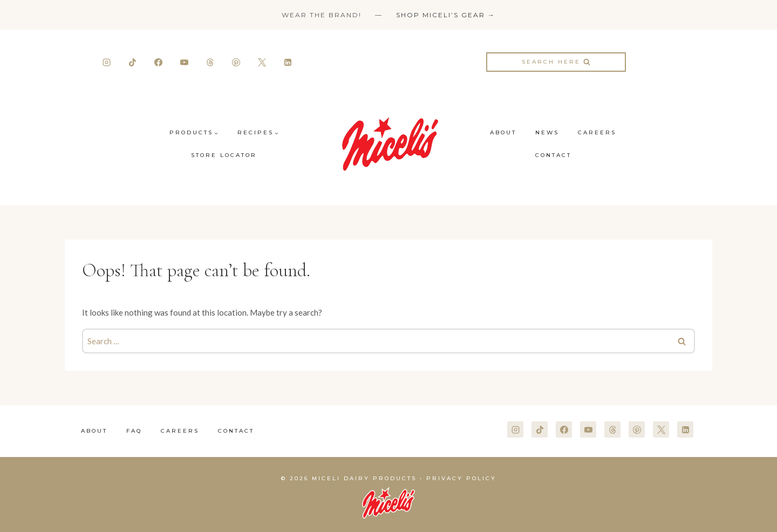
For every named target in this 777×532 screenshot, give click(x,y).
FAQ (134, 431)
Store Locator (224, 155)
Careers (597, 132)
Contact (553, 155)
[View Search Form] (556, 62)
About (503, 132)
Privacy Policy (461, 478)
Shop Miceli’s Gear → (446, 15)
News (547, 132)
